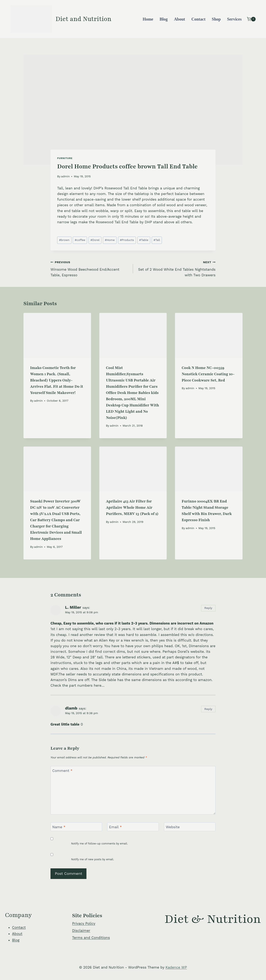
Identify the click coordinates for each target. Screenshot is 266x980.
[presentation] (57, 335)
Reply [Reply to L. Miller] (208, 608)
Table (144, 240)
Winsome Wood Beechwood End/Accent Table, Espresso (90, 268)
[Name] (76, 827)
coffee (80, 240)
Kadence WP (176, 967)
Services (234, 19)
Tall (157, 240)
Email (115, 827)
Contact (198, 19)
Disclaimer (81, 931)
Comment (62, 771)
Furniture (65, 158)
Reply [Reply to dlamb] (208, 709)
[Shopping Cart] (251, 19)
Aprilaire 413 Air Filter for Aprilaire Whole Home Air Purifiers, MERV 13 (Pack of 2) (132, 507)
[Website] (190, 827)
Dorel (95, 240)
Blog (164, 19)
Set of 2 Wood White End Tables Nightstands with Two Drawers (176, 268)
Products (127, 240)
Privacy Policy (84, 923)
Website (173, 827)
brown (64, 240)
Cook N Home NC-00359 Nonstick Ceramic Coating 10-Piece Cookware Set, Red (208, 374)
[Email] (133, 827)
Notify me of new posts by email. (92, 860)
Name (59, 827)
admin (65, 176)
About (179, 19)
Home (148, 19)
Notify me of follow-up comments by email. (99, 844)
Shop (216, 19)
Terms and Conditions (91, 938)
